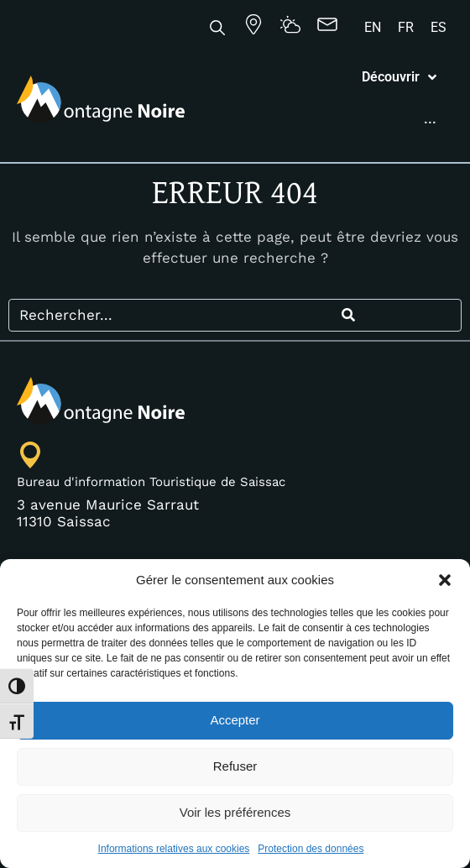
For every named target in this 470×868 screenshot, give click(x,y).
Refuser (235, 766)
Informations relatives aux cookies (174, 849)
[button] (445, 580)
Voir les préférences (235, 812)
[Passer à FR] (406, 28)
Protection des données (311, 849)
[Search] (348, 419)
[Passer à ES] (439, 28)
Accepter (235, 720)
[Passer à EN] (373, 28)
